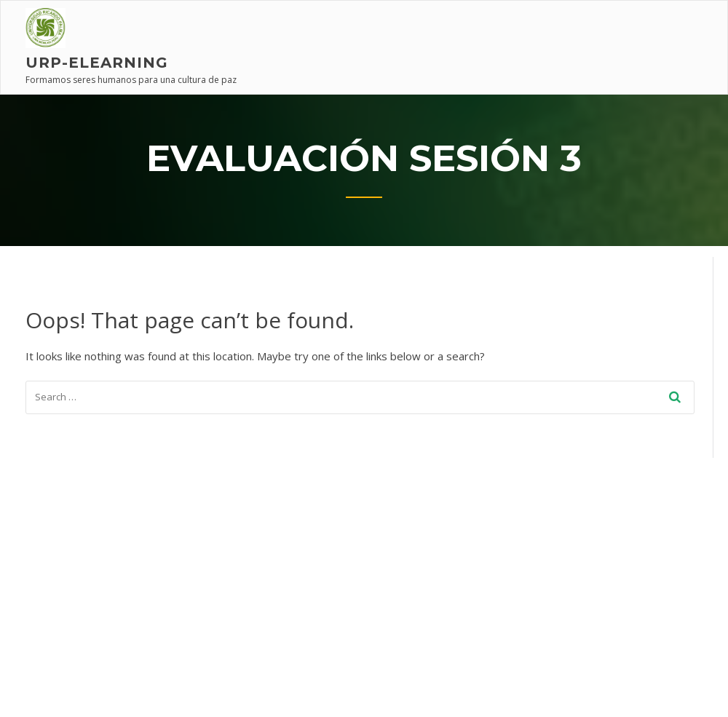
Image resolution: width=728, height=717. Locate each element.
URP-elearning (97, 63)
